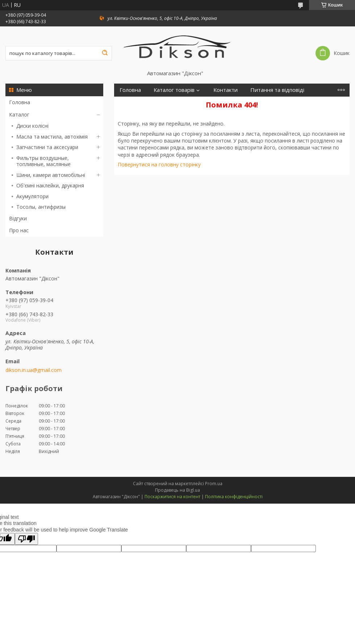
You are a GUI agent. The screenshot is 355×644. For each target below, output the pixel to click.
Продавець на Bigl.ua (177, 490)
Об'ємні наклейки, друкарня (50, 185)
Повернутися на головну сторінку (159, 164)
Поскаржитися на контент (172, 497)
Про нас (19, 230)
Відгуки (18, 218)
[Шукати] (105, 53)
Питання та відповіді (277, 90)
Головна (20, 102)
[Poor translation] (26, 539)
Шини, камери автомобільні (51, 175)
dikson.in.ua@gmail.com (34, 370)
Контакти (225, 90)
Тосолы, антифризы (41, 207)
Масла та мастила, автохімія (52, 137)
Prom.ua (214, 484)
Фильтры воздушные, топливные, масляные (43, 161)
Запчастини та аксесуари (47, 147)
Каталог (19, 115)
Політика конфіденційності (234, 497)
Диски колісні (32, 126)
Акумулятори (32, 196)
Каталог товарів (174, 90)
